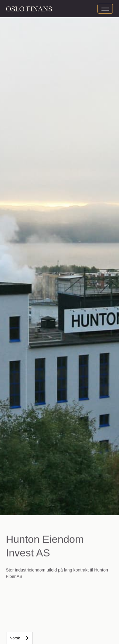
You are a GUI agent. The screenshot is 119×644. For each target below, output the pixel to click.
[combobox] (19, 638)
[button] (30, 258)
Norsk (15, 638)
